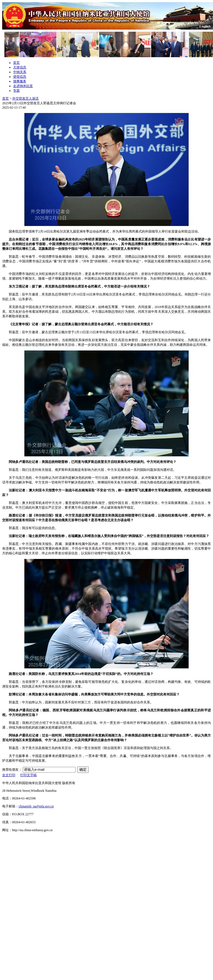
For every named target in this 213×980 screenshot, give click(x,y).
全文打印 (9, 775)
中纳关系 (20, 72)
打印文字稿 (28, 775)
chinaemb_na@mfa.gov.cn (36, 806)
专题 (16, 91)
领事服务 (20, 81)
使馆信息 (20, 77)
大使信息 (20, 67)
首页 (16, 63)
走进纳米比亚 (23, 86)
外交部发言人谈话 (25, 98)
